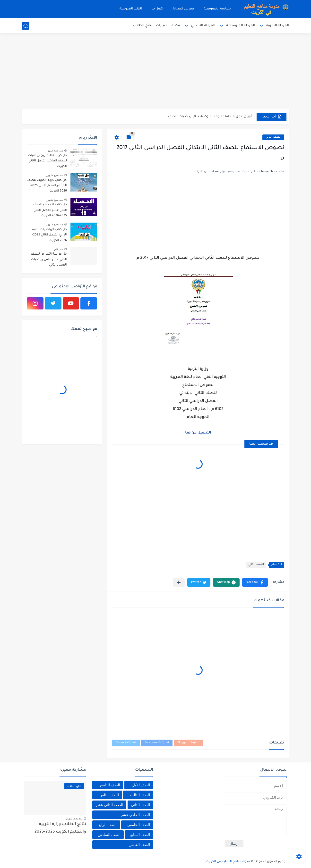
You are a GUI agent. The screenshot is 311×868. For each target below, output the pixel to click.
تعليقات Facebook (157, 743)
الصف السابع (140, 835)
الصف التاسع (110, 785)
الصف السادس (109, 835)
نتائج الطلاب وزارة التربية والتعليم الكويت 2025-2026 (60, 828)
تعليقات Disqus (126, 743)
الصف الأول (141, 785)
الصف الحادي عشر (135, 815)
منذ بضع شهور (55, 150)
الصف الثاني (273, 137)
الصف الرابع (108, 825)
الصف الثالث (140, 795)
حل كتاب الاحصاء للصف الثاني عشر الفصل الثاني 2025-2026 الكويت (50, 210)
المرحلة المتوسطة (241, 26)
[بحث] (26, 26)
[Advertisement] (155, 72)
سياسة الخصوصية (217, 9)
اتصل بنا (157, 9)
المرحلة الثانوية (278, 26)
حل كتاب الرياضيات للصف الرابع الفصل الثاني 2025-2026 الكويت (49, 235)
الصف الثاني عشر (109, 805)
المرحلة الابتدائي (203, 26)
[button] (255, 582)
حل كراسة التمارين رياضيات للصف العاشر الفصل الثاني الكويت (47, 161)
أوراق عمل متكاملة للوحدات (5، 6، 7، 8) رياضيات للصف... (208, 117)
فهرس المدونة (184, 9)
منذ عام (59, 249)
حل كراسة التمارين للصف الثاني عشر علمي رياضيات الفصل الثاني (49, 260)
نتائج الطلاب (143, 26)
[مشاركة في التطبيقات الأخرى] (179, 582)
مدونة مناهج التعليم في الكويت (228, 862)
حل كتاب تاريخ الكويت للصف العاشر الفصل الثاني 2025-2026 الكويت (47, 186)
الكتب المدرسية (131, 9)
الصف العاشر (140, 845)
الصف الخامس (139, 825)
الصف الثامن (109, 795)
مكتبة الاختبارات (168, 26)
